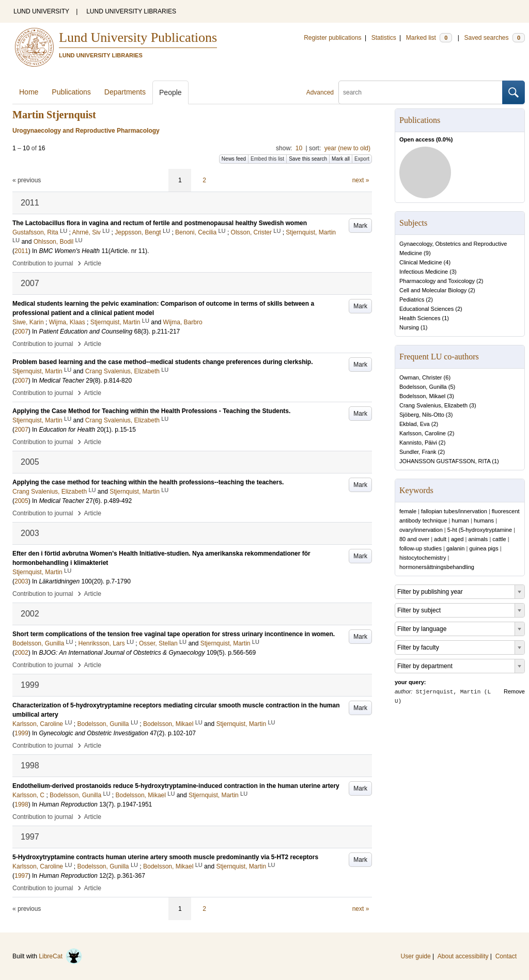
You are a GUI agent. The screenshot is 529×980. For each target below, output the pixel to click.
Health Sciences (420, 318)
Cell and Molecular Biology (433, 290)
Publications (71, 92)
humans (484, 520)
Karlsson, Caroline (423, 433)
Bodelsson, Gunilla (423, 387)
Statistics (384, 38)
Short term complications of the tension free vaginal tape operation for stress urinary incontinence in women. (174, 634)
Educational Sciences (426, 309)
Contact (506, 956)
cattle (499, 539)
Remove (514, 691)
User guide (416, 956)
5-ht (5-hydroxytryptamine (480, 530)
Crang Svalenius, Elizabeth (433, 405)
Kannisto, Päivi (418, 442)
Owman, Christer (421, 377)
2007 (21, 331)
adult (440, 539)
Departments (125, 92)
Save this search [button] (308, 159)
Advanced (320, 92)
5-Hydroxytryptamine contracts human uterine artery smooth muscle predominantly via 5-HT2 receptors (165, 857)
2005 (21, 501)
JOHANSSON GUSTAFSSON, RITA (445, 461)
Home (29, 92)
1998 (21, 804)
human (460, 520)
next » (361, 180)
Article (93, 263)
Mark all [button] (341, 159)
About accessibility (463, 956)
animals (478, 539)
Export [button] (362, 159)
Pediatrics (412, 299)
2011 (21, 251)
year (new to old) (347, 148)
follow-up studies (421, 548)
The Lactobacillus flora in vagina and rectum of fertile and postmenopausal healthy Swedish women (160, 223)
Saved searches (494, 38)
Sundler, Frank (418, 452)
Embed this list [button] (267, 159)
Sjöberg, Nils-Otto (422, 415)
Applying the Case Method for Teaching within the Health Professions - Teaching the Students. (151, 411)
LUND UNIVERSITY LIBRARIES (131, 11)
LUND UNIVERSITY (41, 11)
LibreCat (60, 956)
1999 (21, 733)
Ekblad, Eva (415, 424)
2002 (21, 653)
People (170, 92)
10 (299, 148)
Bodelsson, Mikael (422, 396)
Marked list (429, 38)
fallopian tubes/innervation (454, 511)
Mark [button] (360, 226)
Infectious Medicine (424, 272)
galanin (455, 548)
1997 (21, 876)
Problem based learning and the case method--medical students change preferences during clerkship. (163, 362)
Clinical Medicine (421, 262)
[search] (421, 92)
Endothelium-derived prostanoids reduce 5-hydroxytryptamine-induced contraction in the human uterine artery (176, 786)
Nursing (409, 327)
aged (457, 539)
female (408, 511)
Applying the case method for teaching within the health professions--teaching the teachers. (148, 482)
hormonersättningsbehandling (437, 567)
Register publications (332, 38)
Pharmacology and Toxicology (437, 281)
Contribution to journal (43, 263)
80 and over (414, 539)
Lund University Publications (138, 37)
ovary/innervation (421, 530)
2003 (21, 581)
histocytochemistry (423, 558)
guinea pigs (484, 548)
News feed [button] (234, 159)
